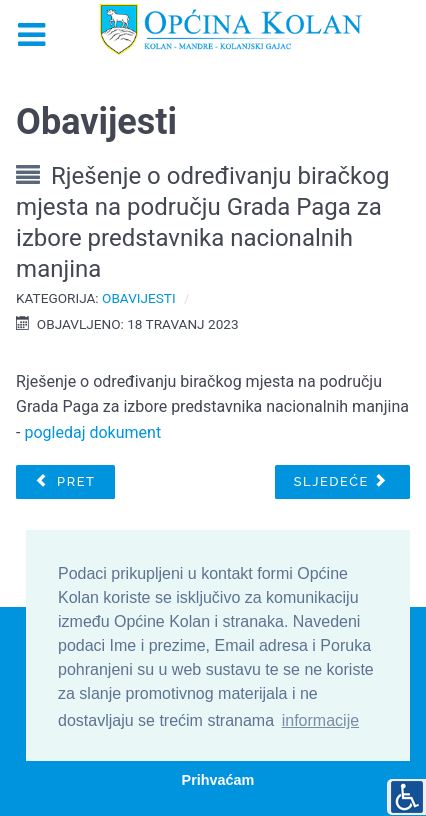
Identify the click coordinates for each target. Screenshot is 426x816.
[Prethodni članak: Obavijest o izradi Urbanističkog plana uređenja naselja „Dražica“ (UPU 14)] (65, 482)
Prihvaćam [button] (218, 780)
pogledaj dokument (92, 432)
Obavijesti (139, 298)
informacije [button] (320, 720)
